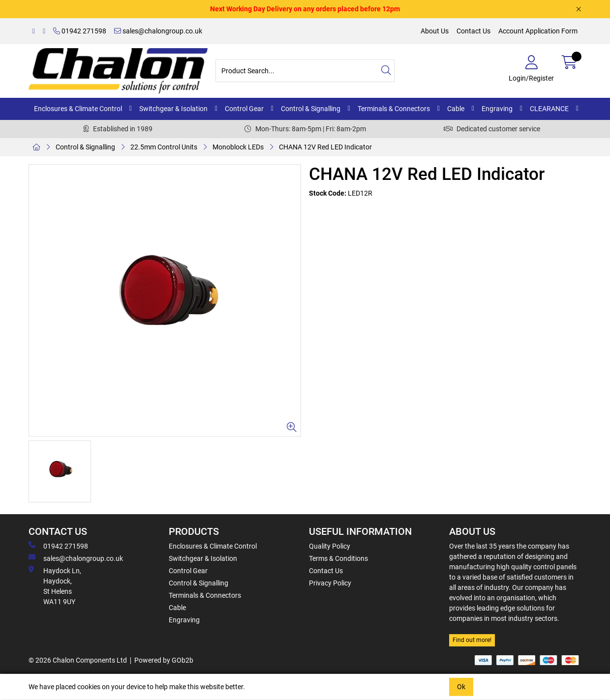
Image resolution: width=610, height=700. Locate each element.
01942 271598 (80, 31)
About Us (435, 31)
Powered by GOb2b (164, 660)
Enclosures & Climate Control (78, 109)
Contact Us (473, 31)
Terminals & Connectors (394, 109)
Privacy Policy (330, 583)
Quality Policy (330, 546)
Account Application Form (538, 31)
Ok (461, 687)
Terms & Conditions (338, 558)
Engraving (497, 109)
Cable (456, 109)
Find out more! (472, 640)
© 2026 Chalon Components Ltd (78, 660)
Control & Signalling (311, 109)
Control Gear (244, 109)
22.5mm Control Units (164, 147)
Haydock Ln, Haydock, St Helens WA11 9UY (55, 586)
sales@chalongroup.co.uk (158, 31)
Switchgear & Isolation (173, 109)
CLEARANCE (549, 109)
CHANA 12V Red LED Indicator (325, 147)
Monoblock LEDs (238, 147)
